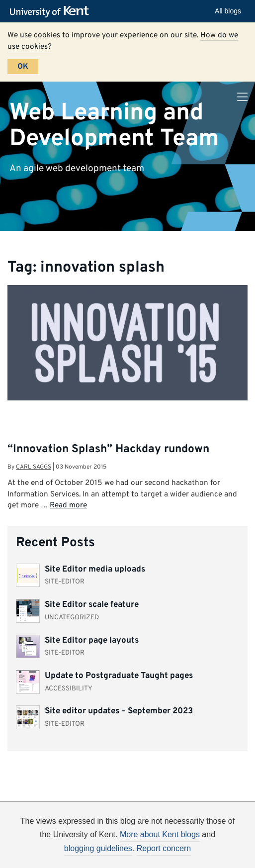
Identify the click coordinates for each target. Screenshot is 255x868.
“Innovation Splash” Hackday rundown (108, 449)
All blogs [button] (228, 11)
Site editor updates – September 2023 (119, 711)
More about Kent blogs (160, 834)
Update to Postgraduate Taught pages (119, 676)
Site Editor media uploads (95, 570)
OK (23, 67)
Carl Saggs (34, 467)
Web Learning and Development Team (114, 126)
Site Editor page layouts (92, 641)
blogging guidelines (98, 848)
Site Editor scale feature (92, 605)
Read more (68, 505)
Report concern (164, 848)
